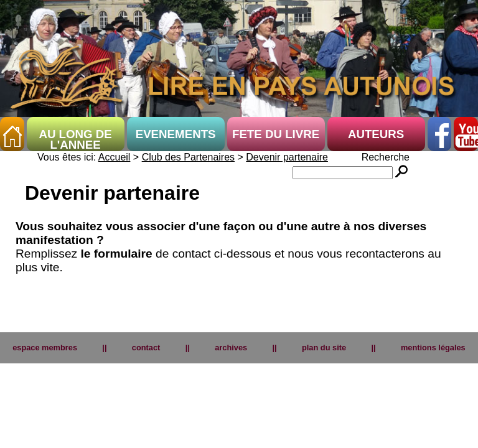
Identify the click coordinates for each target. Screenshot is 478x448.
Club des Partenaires (188, 160)
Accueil (115, 160)
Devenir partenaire (287, 160)
